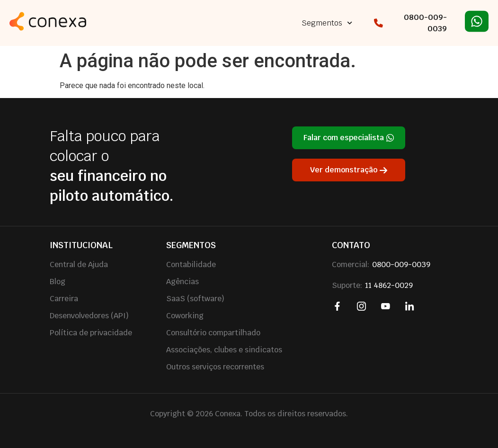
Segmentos (327, 23)
